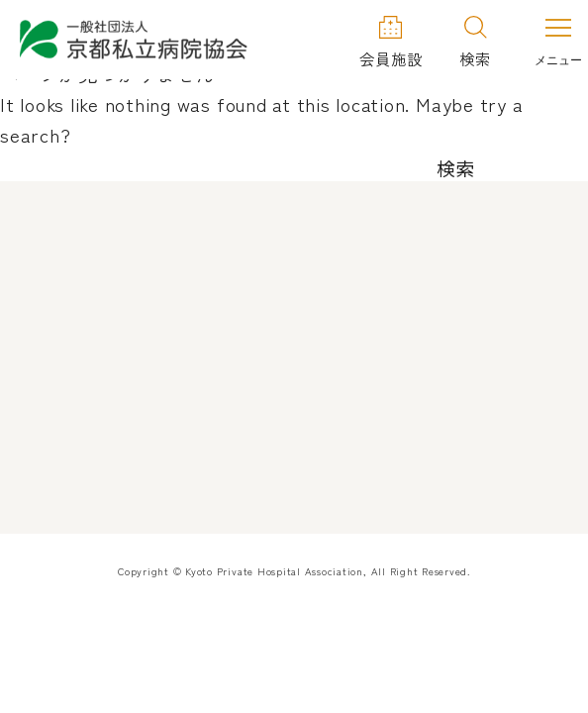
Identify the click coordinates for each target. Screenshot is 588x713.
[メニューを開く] (558, 39)
